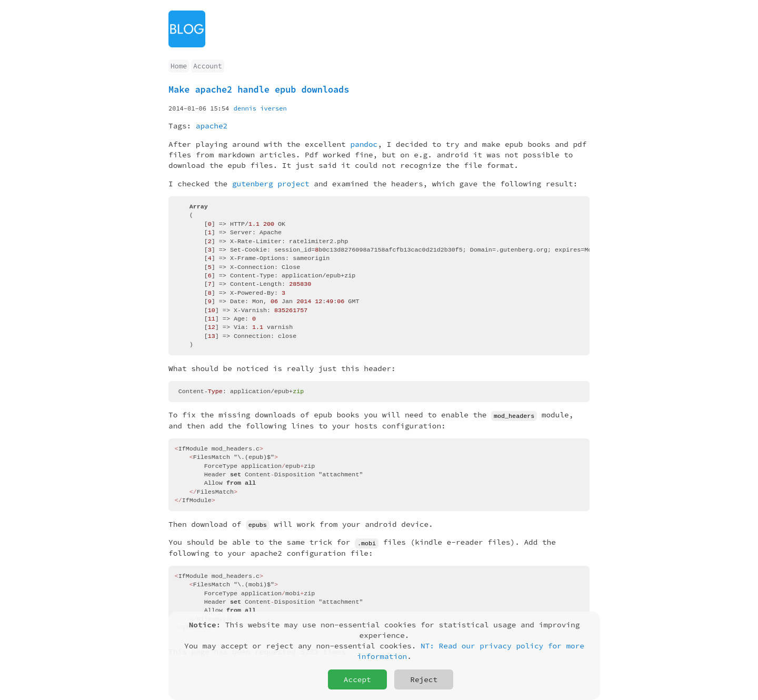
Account (207, 66)
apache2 (212, 126)
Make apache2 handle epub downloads (259, 89)
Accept (357, 679)
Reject (424, 679)
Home (179, 66)
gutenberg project (271, 184)
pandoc (364, 144)
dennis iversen (260, 108)
